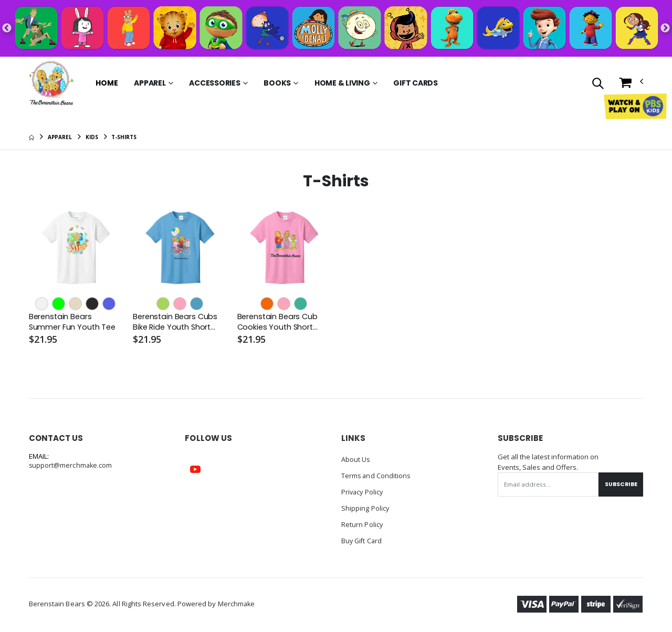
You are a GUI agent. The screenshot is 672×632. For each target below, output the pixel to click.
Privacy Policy (363, 491)
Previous (7, 28)
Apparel (150, 83)
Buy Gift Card (363, 539)
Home (107, 83)
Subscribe (619, 484)
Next (665, 28)
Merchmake (237, 602)
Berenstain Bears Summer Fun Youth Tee (73, 322)
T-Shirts (124, 137)
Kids (92, 137)
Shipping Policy (365, 507)
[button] (598, 84)
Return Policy (362, 523)
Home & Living (342, 83)
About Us (356, 460)
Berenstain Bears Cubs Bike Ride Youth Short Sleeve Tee (176, 323)
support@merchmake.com (71, 466)
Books (277, 83)
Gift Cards (416, 83)
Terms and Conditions (376, 476)
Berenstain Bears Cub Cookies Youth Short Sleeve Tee (279, 323)
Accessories (214, 83)
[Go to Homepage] (51, 83)
